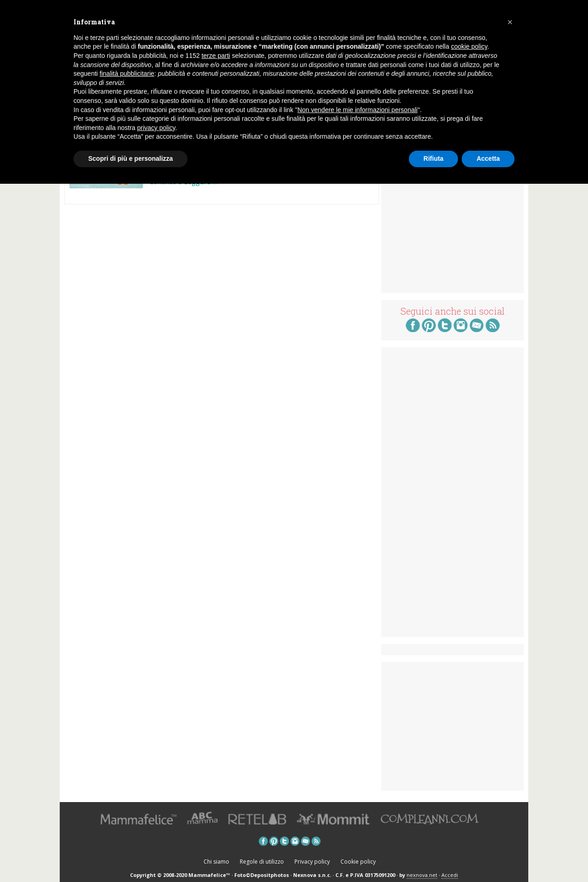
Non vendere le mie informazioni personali (357, 110)
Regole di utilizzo (262, 862)
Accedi (450, 875)
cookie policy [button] (469, 46)
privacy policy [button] (156, 128)
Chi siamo (216, 862)
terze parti (216, 56)
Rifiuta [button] (434, 158)
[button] (510, 22)
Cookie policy (358, 862)
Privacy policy (312, 862)
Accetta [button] (488, 158)
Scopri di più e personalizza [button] (130, 158)
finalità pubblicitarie (127, 73)
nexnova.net (422, 875)
